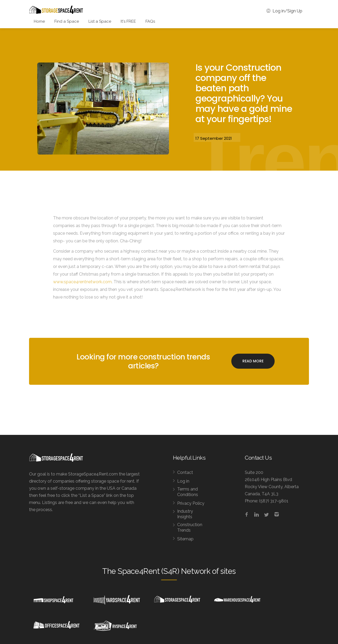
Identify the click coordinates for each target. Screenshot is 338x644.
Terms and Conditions (188, 492)
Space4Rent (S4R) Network (164, 571)
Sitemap (185, 539)
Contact (185, 472)
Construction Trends (190, 527)
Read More (253, 361)
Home (39, 21)
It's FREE (128, 21)
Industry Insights (185, 514)
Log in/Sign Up (284, 11)
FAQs (150, 21)
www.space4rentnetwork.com (82, 282)
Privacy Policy (191, 503)
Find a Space (67, 21)
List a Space (100, 21)
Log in (183, 481)
